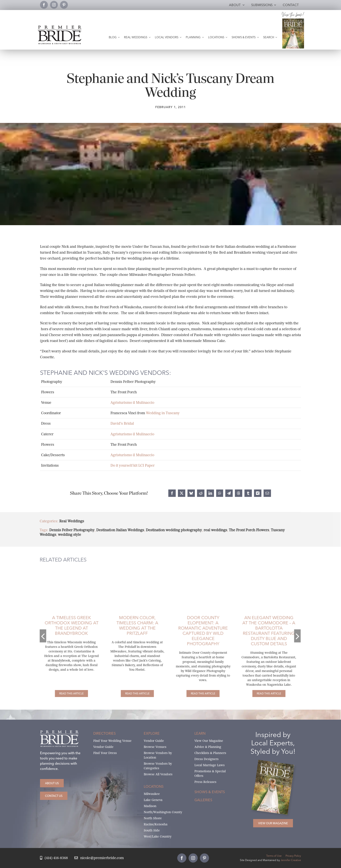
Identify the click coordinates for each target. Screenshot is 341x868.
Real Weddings (68, 521)
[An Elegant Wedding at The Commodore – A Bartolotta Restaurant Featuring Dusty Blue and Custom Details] (265, 694)
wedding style (65, 535)
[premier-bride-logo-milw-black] (60, 27)
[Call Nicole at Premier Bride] (54, 858)
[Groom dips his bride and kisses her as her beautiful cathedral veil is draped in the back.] (68, 570)
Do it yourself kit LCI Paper (133, 465)
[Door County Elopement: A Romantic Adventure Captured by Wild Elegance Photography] (199, 694)
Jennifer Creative (291, 860)
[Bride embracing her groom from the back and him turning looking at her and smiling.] (265, 570)
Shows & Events (210, 792)
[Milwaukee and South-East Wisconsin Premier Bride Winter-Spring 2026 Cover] (293, 20)
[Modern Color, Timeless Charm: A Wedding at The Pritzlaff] (133, 694)
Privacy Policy (293, 856)
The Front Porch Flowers (245, 530)
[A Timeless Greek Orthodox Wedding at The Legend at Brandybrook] (67, 694)
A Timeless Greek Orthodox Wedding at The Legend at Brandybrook (68, 625)
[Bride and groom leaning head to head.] (133, 570)
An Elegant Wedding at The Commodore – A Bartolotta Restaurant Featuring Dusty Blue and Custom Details (265, 631)
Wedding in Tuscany (163, 413)
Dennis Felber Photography (68, 530)
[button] (39, 636)
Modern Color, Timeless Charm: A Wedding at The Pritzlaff (133, 625)
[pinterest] (64, 5)
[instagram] (54, 5)
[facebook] (44, 5)
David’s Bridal (122, 423)
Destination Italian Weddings (116, 530)
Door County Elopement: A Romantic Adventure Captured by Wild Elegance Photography (199, 631)
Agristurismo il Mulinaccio (132, 403)
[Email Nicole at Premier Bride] (99, 858)
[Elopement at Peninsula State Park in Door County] (199, 570)
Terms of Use (274, 856)
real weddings (211, 530)
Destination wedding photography (170, 530)
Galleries (203, 800)
